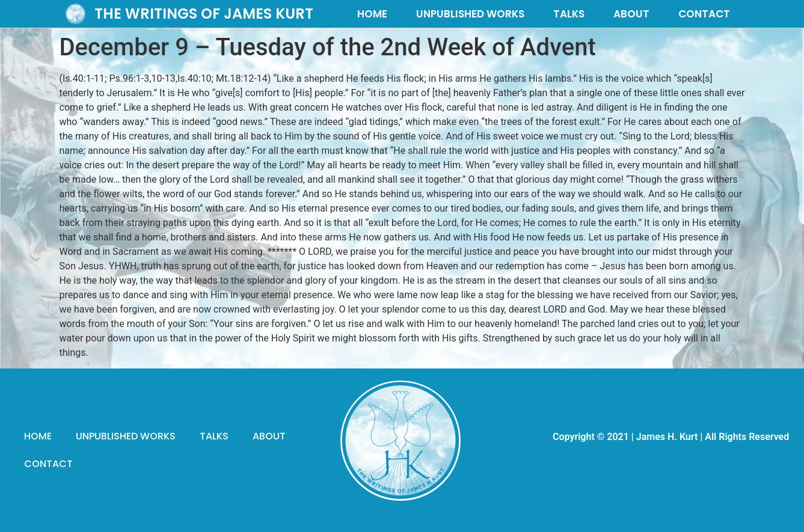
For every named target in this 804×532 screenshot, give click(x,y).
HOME (372, 14)
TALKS (569, 14)
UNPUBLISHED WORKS (470, 14)
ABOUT (631, 14)
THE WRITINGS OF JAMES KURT (204, 14)
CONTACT (704, 14)
